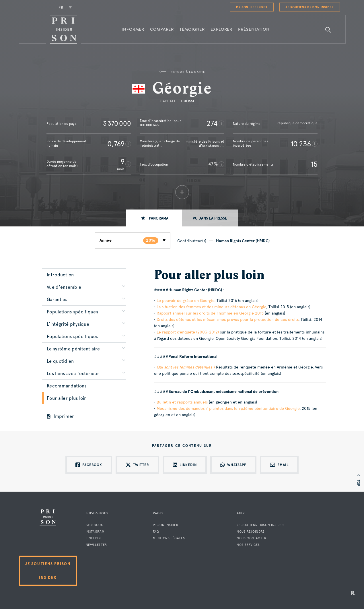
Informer (133, 29)
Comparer (162, 29)
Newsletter (96, 545)
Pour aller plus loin (67, 398)
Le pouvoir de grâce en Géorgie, (186, 300)
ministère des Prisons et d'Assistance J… (205, 144)
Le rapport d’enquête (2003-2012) (188, 332)
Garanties (57, 299)
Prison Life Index (252, 7)
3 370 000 (117, 123)
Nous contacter (252, 538)
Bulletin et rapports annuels (182, 402)
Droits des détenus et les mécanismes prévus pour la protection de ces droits (227, 319)
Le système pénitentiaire (73, 349)
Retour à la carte (182, 72)
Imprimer (61, 416)
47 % (213, 164)
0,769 (116, 144)
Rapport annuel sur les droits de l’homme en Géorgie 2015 (210, 313)
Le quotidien (60, 361)
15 (314, 164)
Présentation (254, 29)
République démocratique (297, 123)
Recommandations (67, 386)
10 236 (301, 144)
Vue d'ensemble (64, 287)
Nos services (248, 545)
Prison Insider (166, 525)
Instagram (95, 532)
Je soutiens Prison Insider (310, 7)
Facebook (95, 525)
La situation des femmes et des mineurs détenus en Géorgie (211, 307)
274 (212, 123)
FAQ (156, 532)
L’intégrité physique (68, 324)
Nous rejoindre (251, 532)
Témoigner (192, 29)
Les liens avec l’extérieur (73, 374)
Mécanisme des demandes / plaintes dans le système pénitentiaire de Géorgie (228, 408)
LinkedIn (93, 538)
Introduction (60, 275)
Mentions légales (169, 538)
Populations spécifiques (72, 312)
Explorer (221, 29)
